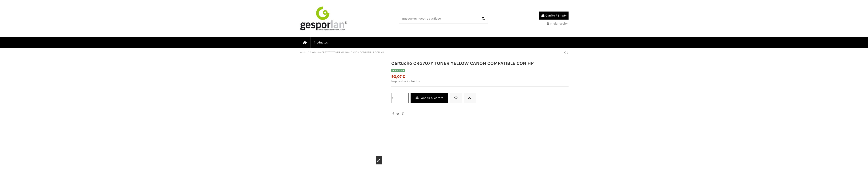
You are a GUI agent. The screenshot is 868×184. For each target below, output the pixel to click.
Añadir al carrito (429, 98)
